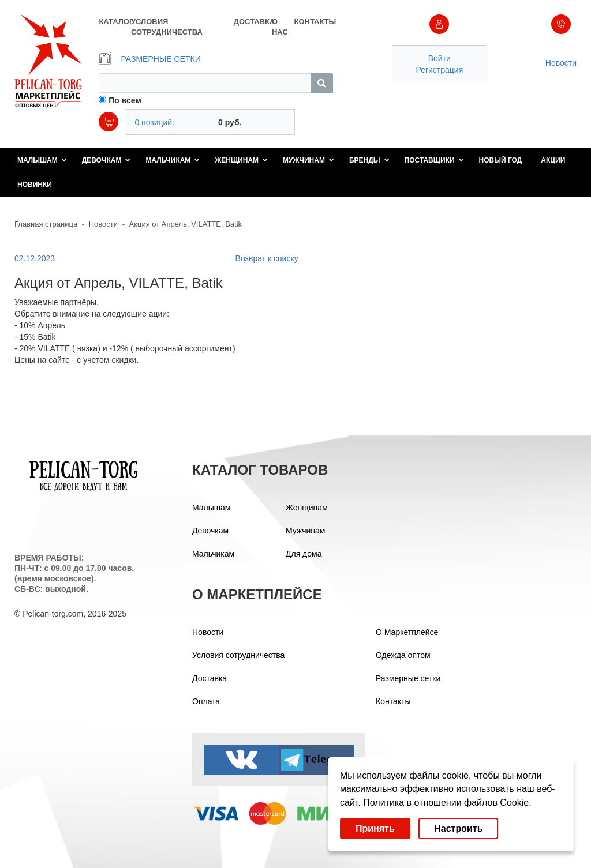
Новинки (35, 185)
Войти (439, 58)
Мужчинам (308, 160)
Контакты (393, 701)
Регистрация (439, 70)
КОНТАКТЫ (313, 22)
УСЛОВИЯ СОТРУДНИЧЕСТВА (167, 27)
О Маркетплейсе (407, 632)
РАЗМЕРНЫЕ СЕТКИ (149, 59)
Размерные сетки (408, 678)
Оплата (206, 701)
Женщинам (241, 160)
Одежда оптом (403, 655)
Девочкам (106, 160)
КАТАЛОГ (115, 22)
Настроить (458, 828)
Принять (375, 828)
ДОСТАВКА (253, 22)
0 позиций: (154, 122)
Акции (553, 160)
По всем (125, 100)
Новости (561, 63)
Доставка (210, 678)
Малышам (42, 160)
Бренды (369, 160)
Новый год (501, 160)
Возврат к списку (267, 258)
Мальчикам (173, 160)
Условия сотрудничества (238, 655)
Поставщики (434, 160)
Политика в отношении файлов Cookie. (447, 803)
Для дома (304, 554)
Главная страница (46, 224)
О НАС (280, 27)
